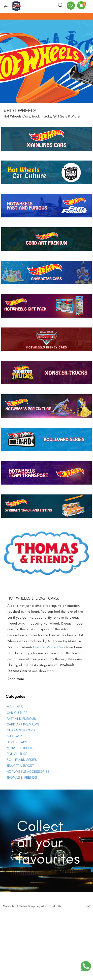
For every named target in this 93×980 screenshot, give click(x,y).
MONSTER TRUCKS (21, 748)
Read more (16, 679)
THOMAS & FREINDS (22, 778)
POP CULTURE (17, 754)
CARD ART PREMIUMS (23, 724)
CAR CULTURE (17, 713)
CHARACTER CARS (21, 730)
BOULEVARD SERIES (22, 760)
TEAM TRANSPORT (20, 766)
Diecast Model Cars (49, 647)
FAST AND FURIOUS (21, 719)
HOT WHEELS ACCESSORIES (28, 772)
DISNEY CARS (17, 742)
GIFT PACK (14, 736)
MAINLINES (15, 707)
